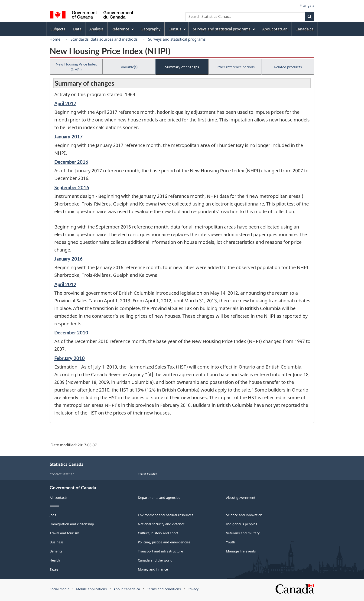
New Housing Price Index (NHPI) (76, 67)
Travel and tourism (64, 533)
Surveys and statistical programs (177, 39)
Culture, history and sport (158, 533)
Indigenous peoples (242, 524)
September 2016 (72, 187)
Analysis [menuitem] (96, 29)
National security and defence (161, 524)
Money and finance (153, 569)
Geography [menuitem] (151, 29)
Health (55, 560)
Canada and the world (155, 560)
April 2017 (65, 103)
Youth (231, 542)
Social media (60, 589)
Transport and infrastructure (160, 551)
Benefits (56, 551)
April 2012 (65, 284)
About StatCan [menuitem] (275, 29)
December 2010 (71, 333)
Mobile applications (91, 589)
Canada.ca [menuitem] (305, 29)
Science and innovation (244, 515)
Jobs (53, 515)
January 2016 (68, 259)
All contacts (59, 498)
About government (241, 498)
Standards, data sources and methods (104, 39)
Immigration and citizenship (72, 524)
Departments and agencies (159, 498)
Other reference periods (235, 67)
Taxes (54, 569)
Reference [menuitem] (123, 29)
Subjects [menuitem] (58, 29)
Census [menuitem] (177, 29)
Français (307, 5)
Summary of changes (182, 67)
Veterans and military (243, 533)
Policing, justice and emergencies (164, 542)
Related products (288, 67)
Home (55, 39)
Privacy (193, 589)
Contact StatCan (62, 474)
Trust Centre (148, 474)
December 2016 (71, 162)
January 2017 (68, 137)
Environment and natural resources (166, 515)
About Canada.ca (127, 589)
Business (57, 542)
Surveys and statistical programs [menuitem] (224, 29)
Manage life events (241, 551)
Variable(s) (129, 67)
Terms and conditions (164, 589)
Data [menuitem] (77, 29)
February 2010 (70, 358)
